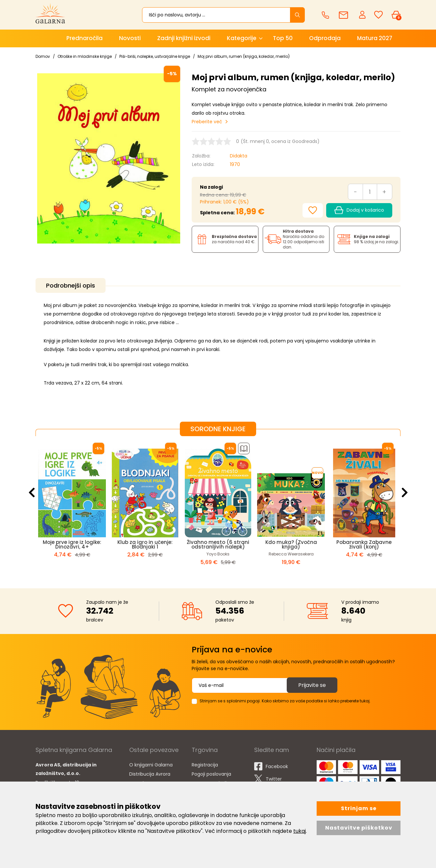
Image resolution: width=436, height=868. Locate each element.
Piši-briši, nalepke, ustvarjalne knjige (155, 56)
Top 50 (283, 38)
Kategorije (242, 38)
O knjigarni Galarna (151, 765)
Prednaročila (85, 38)
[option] (72, 507)
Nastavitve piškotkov (359, 828)
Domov (43, 56)
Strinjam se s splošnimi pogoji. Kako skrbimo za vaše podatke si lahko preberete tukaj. (285, 701)
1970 (235, 164)
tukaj (300, 831)
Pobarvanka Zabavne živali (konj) (364, 544)
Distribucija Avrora (150, 774)
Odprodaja (325, 38)
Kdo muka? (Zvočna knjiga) (291, 544)
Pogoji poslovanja (211, 774)
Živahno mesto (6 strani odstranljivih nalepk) (218, 544)
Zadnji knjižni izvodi (184, 38)
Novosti (130, 38)
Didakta (239, 156)
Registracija (205, 765)
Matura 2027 (375, 38)
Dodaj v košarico (359, 210)
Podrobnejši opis (71, 285)
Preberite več (207, 122)
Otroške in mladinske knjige (85, 56)
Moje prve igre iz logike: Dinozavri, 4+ (72, 544)
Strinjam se (359, 808)
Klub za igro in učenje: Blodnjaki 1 (145, 544)
